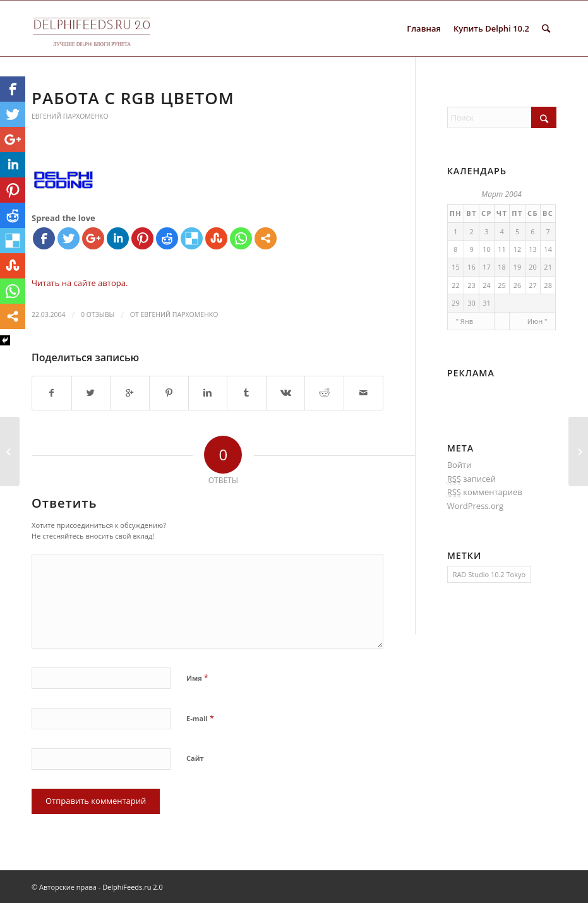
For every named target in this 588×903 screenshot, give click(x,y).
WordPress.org (476, 506)
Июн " (537, 321)
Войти (459, 465)
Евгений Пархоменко (70, 116)
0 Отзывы (98, 314)
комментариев (485, 492)
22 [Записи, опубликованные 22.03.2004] (456, 285)
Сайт (195, 758)
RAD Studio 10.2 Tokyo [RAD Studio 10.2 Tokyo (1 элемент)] (489, 574)
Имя (197, 678)
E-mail (200, 718)
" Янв (465, 321)
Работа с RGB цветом (133, 98)
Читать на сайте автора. (80, 283)
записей (471, 479)
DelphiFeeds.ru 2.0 (133, 887)
